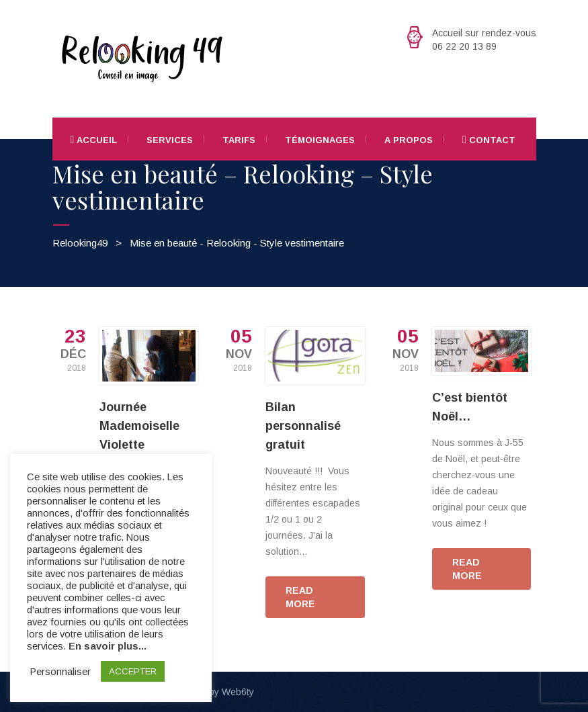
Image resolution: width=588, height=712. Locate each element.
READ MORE (300, 597)
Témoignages (320, 140)
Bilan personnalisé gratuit (303, 426)
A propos (409, 140)
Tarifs (239, 140)
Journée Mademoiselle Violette (139, 426)
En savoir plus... (108, 646)
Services (170, 140)
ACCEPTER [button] (133, 671)
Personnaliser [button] (60, 672)
